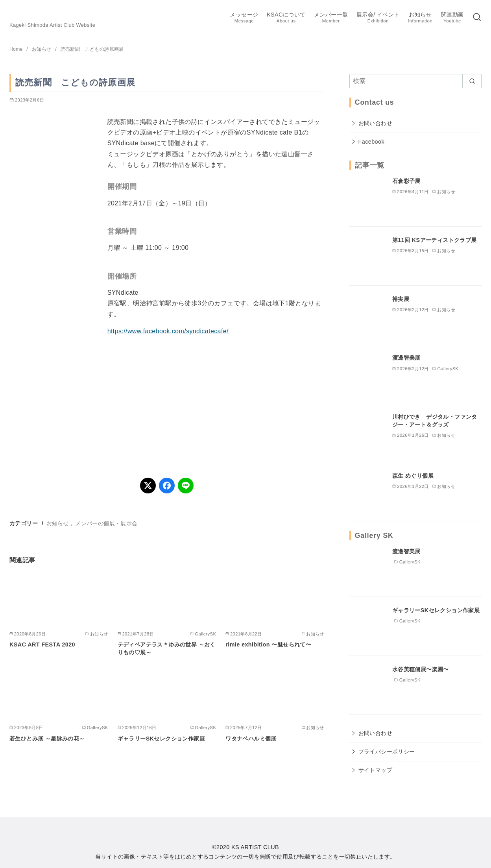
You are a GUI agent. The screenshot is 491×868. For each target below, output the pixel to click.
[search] (472, 81)
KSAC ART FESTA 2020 (42, 645)
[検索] (477, 18)
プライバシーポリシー (387, 752)
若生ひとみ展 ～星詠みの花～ (47, 739)
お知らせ (420, 18)
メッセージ (244, 18)
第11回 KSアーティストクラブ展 (435, 240)
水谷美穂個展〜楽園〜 (421, 669)
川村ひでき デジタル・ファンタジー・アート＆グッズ (435, 421)
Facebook (371, 142)
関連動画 (452, 18)
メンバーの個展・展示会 (106, 523)
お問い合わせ (375, 123)
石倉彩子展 (406, 181)
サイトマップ (375, 770)
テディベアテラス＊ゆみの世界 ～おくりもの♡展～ (167, 648)
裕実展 (401, 299)
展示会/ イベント (378, 18)
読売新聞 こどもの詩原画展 (92, 49)
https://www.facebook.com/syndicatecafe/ (168, 331)
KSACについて (286, 18)
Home (17, 49)
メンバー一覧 (331, 18)
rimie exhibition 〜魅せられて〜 (268, 645)
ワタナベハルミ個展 (251, 739)
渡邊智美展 (406, 358)
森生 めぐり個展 (413, 476)
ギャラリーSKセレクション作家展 (161, 739)
